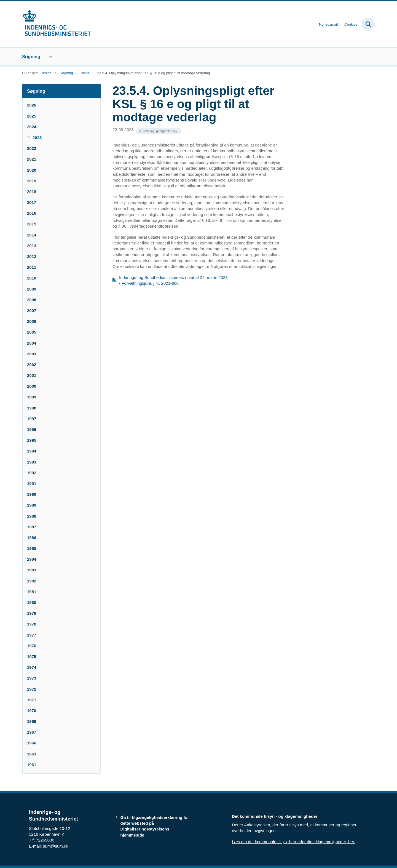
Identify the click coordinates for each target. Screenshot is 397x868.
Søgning (31, 57)
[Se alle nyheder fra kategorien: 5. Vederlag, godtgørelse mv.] (159, 131)
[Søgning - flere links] (50, 57)
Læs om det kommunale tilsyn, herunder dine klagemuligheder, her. (293, 842)
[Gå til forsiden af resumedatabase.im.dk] (57, 24)
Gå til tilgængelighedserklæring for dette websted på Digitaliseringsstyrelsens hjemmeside (155, 826)
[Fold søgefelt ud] (368, 24)
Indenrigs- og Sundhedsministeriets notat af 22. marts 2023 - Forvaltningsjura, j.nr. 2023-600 (173, 280)
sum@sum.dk (56, 846)
